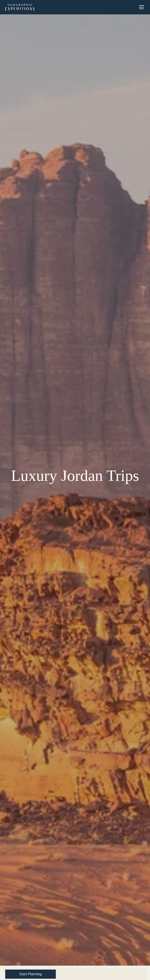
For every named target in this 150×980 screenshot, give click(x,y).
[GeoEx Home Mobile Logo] (20, 7)
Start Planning (31, 974)
